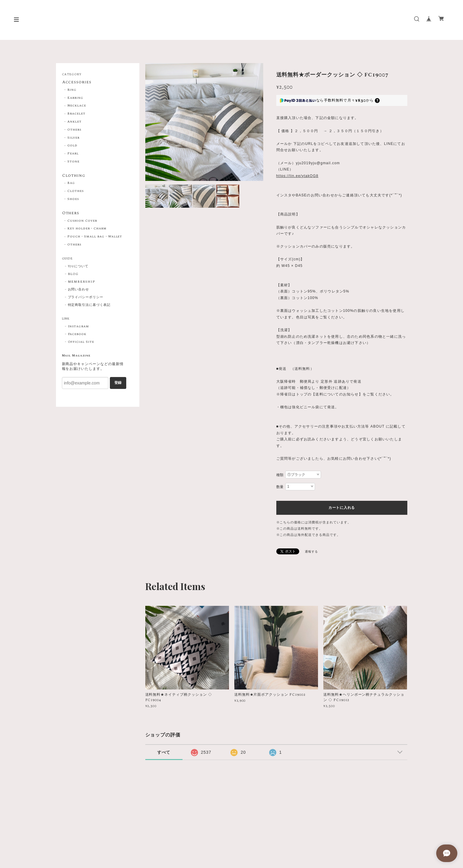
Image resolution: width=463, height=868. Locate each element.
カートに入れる (342, 508)
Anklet (74, 122)
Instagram (79, 327)
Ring (72, 90)
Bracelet (76, 114)
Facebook (77, 335)
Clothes (75, 192)
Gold (72, 146)
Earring (75, 98)
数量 (280, 487)
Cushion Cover (82, 222)
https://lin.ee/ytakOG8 (297, 176)
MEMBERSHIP (82, 283)
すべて (164, 752)
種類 (280, 475)
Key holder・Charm (87, 230)
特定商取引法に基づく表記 (89, 306)
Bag (71, 184)
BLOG (73, 275)
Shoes (73, 200)
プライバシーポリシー (86, 298)
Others (74, 130)
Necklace (77, 106)
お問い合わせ (79, 290)
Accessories (77, 82)
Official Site (81, 343)
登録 (118, 384)
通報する (311, 552)
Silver (73, 138)
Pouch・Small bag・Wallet (95, 237)
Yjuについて (78, 267)
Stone (73, 162)
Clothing (74, 176)
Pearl (73, 154)
